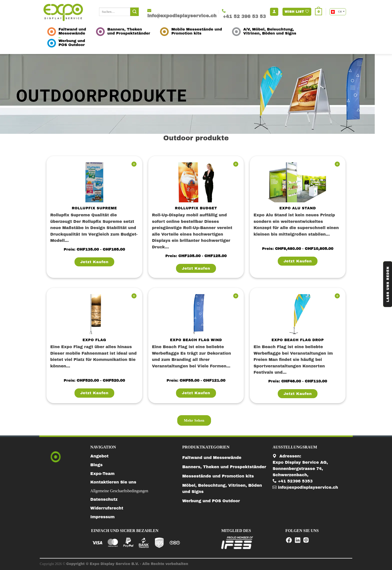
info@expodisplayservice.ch (305, 487)
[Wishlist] (134, 164)
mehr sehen (194, 420)
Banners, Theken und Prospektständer (224, 467)
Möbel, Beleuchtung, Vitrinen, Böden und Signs (222, 488)
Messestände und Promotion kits (218, 476)
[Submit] (134, 12)
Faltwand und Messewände (212, 458)
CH (337, 12)
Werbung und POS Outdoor (211, 501)
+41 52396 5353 (292, 481)
